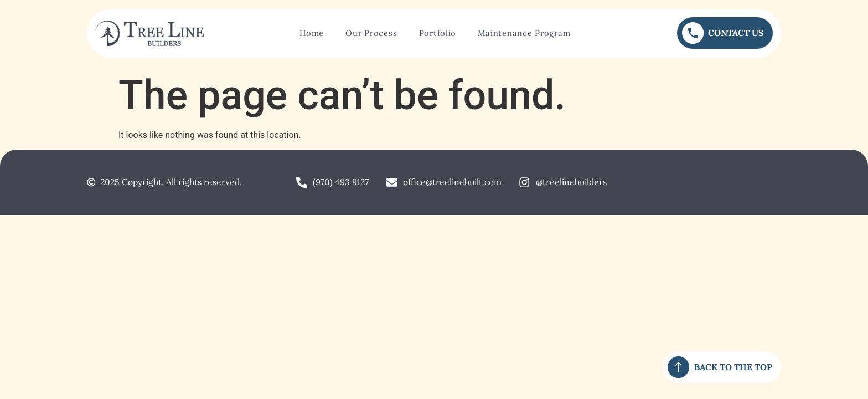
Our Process (371, 33)
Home (312, 33)
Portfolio (438, 33)
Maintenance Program (524, 33)
